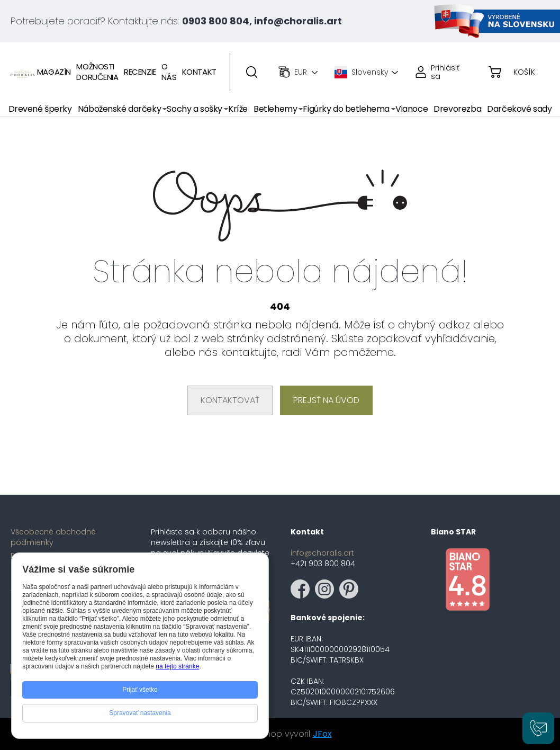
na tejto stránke (177, 666)
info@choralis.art (322, 553)
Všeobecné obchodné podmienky (53, 537)
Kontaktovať (230, 400)
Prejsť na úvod (326, 400)
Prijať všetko (140, 690)
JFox (322, 734)
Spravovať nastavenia (140, 713)
